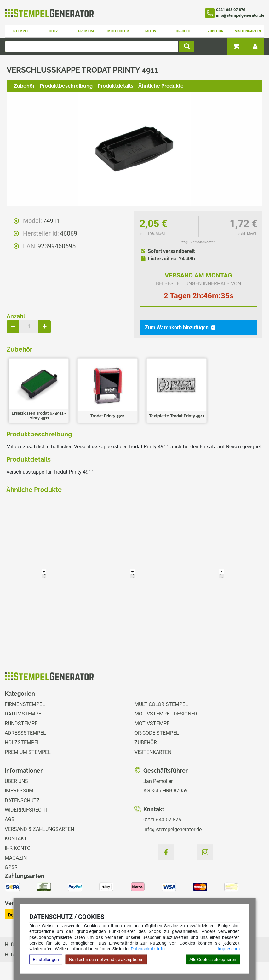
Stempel (21, 31)
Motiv (151, 31)
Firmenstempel (25, 704)
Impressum (229, 949)
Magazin (16, 858)
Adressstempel (25, 733)
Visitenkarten (248, 31)
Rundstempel (23, 723)
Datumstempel (24, 714)
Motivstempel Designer (166, 714)
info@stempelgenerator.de (172, 829)
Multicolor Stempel (161, 704)
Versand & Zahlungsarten (39, 829)
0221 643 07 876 (162, 820)
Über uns (16, 781)
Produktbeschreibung (66, 86)
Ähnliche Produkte (161, 86)
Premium (86, 31)
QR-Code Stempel (157, 733)
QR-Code (183, 31)
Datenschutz (22, 800)
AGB (10, 819)
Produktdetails (115, 86)
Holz (53, 31)
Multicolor (118, 31)
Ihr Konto (18, 848)
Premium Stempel (28, 752)
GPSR (11, 867)
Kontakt (16, 839)
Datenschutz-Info (148, 949)
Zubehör (215, 31)
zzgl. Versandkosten (199, 242)
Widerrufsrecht (26, 810)
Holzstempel (22, 742)
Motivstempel (153, 723)
